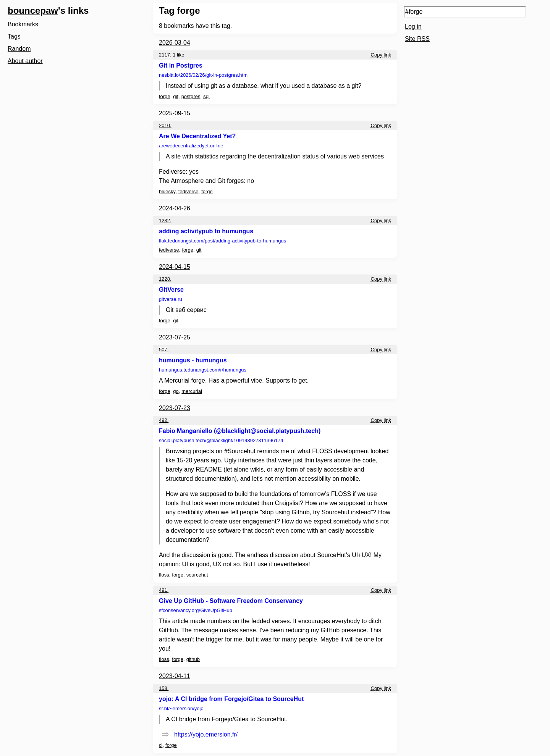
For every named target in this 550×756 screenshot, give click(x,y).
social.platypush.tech (221, 440)
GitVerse (171, 290)
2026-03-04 (175, 43)
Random (19, 49)
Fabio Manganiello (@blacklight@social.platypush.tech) (240, 431)
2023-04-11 (175, 676)
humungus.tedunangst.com (203, 370)
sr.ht (181, 708)
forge (165, 96)
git (176, 96)
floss (164, 575)
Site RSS (417, 39)
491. (164, 590)
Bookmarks (23, 24)
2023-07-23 (175, 408)
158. (164, 688)
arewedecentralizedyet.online (191, 146)
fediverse (188, 191)
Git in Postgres (181, 65)
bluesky (167, 191)
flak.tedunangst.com (222, 241)
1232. (165, 220)
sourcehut (197, 575)
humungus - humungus (193, 360)
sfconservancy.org (196, 610)
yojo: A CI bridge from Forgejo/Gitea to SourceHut (231, 699)
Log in (413, 27)
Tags (14, 36)
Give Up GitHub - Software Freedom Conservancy (231, 601)
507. (164, 350)
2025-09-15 (175, 113)
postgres (191, 96)
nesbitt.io (204, 75)
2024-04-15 (175, 267)
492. (164, 420)
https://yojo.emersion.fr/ (206, 734)
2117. (165, 55)
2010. (165, 125)
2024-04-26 (175, 208)
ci (161, 745)
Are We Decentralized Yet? (197, 136)
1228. (165, 279)
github (193, 659)
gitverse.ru (171, 299)
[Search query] (465, 12)
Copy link (381, 55)
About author (25, 61)
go (176, 391)
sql (206, 96)
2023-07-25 (175, 337)
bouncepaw (33, 10)
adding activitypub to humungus (206, 231)
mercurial (192, 391)
